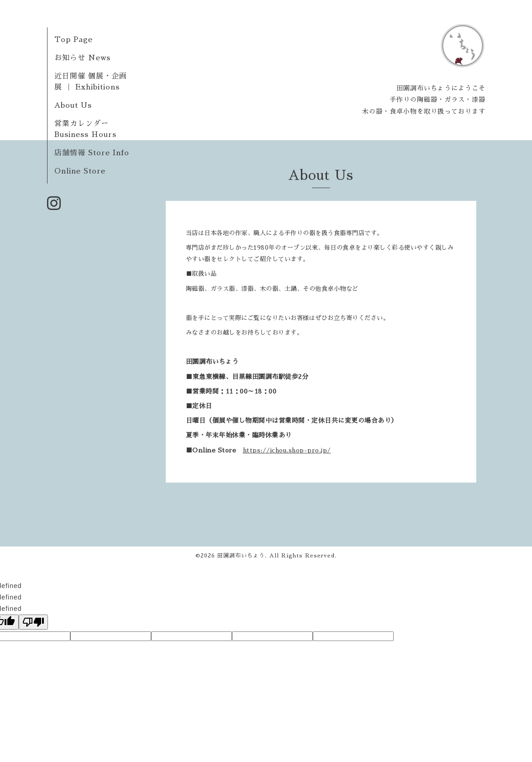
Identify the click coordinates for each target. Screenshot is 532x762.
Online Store (80, 171)
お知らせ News (82, 58)
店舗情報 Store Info (92, 153)
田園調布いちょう (241, 556)
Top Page (74, 40)
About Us (73, 105)
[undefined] (33, 622)
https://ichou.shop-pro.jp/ (287, 450)
